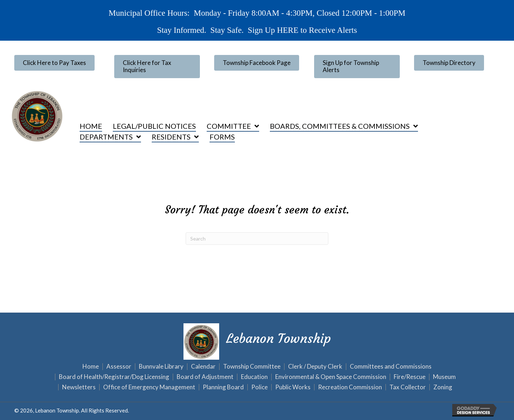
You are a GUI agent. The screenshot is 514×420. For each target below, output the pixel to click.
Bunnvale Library (161, 367)
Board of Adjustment (205, 377)
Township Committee (252, 367)
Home (91, 367)
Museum (444, 377)
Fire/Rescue (410, 377)
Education (254, 377)
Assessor (119, 367)
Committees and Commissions (391, 367)
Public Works (293, 387)
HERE (287, 30)
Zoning (443, 387)
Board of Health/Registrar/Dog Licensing (114, 377)
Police (259, 387)
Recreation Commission (350, 387)
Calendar (203, 367)
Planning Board (223, 387)
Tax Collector (408, 387)
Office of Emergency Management (149, 387)
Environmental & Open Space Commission (331, 377)
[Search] (257, 239)
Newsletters (79, 387)
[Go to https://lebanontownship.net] (257, 341)
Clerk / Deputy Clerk (315, 367)
